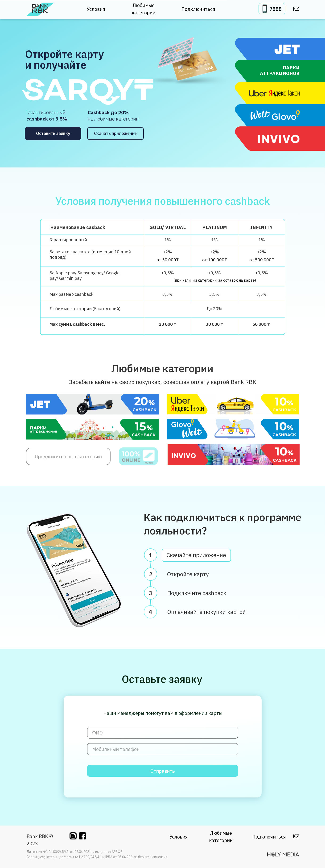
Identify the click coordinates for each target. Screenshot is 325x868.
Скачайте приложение (196, 556)
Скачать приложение (115, 133)
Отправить (163, 771)
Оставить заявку (53, 133)
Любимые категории (144, 9)
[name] (163, 733)
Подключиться (198, 9)
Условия (96, 9)
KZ (296, 9)
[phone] (163, 749)
